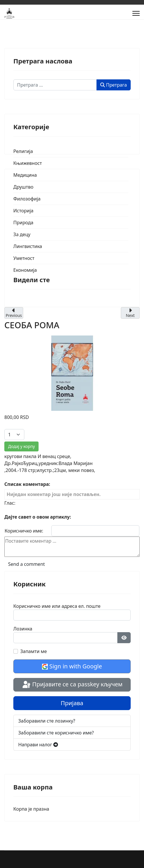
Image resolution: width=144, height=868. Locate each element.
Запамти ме (34, 651)
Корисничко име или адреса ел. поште (57, 606)
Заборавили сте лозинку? (47, 721)
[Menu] (136, 13)
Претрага (114, 85)
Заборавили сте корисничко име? (56, 733)
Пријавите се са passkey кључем (72, 685)
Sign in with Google (72, 666)
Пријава (72, 703)
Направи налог (38, 745)
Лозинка (23, 629)
